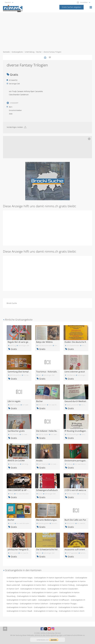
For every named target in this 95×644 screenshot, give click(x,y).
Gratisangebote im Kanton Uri (45, 607)
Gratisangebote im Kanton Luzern (45, 592)
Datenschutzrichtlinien (75, 635)
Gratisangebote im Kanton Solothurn (34, 604)
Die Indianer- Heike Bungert (49, 431)
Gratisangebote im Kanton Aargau (20, 578)
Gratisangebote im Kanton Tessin (19, 607)
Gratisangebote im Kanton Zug (46, 611)
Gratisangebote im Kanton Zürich (72, 611)
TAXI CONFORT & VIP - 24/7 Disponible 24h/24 (29, 490)
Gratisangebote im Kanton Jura (18, 592)
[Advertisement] (47, 31)
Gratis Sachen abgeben (71, 7)
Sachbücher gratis (16, 431)
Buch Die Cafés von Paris (76, 520)
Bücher (39, 52)
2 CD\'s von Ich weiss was (76, 490)
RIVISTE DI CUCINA (16, 461)
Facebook (42, 629)
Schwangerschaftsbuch (47, 490)
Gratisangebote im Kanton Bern (34, 585)
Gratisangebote (17, 52)
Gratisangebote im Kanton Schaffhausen (54, 600)
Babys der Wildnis (44, 342)
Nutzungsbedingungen (54, 635)
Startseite (6, 52)
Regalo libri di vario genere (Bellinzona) (26, 342)
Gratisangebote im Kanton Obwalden (61, 596)
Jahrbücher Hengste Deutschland (23, 550)
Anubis (39, 461)
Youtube (49, 629)
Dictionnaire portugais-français (79, 461)
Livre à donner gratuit (75, 372)
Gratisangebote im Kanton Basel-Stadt (49, 581)
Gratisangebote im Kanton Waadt (19, 611)
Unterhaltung (30, 52)
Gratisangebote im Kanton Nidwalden (31, 596)
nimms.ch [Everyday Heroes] (50, 633)
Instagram (53, 629)
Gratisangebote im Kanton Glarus (33, 589)
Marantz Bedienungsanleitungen (51, 520)
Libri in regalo (14, 401)
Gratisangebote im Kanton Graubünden (63, 589)
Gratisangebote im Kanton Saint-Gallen (22, 600)
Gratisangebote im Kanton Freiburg (61, 585)
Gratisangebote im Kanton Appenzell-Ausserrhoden (54, 578)
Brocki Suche (12, 303)
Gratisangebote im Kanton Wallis (71, 607)
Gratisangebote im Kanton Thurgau (63, 604)
